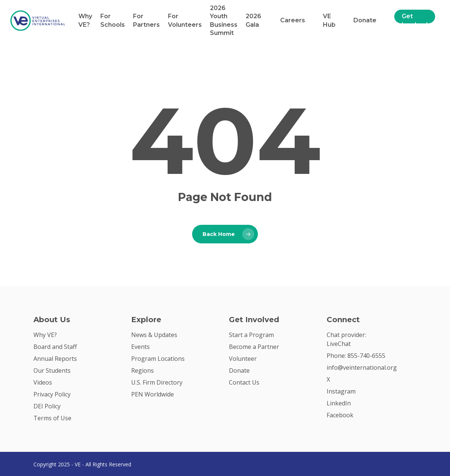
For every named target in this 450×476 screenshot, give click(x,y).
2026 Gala (253, 20)
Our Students (52, 370)
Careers (293, 20)
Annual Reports (55, 359)
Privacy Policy (52, 394)
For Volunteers (185, 20)
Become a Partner (254, 347)
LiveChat (339, 344)
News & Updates (154, 335)
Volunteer (243, 359)
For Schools (113, 20)
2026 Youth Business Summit (224, 20)
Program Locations (158, 359)
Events (140, 347)
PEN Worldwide (153, 394)
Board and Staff (55, 347)
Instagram (341, 391)
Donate (365, 20)
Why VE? (85, 20)
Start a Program (251, 335)
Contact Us (244, 382)
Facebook (340, 415)
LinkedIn (339, 403)
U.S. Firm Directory (157, 382)
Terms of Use (52, 418)
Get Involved (415, 20)
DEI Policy (47, 406)
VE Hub (329, 20)
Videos (43, 382)
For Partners (146, 20)
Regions (143, 370)
